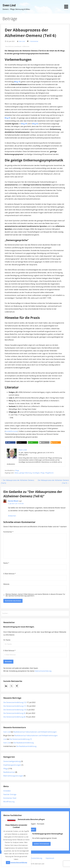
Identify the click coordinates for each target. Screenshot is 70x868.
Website (6, 584)
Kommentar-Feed (10, 798)
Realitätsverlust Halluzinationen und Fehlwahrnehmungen (35, 732)
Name (6, 563)
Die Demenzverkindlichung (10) (15, 710)
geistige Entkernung (25, 473)
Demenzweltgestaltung (12, 761)
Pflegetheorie (49, 473)
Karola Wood (13, 501)
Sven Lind (9, 5)
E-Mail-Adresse (10, 574)
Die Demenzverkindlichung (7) (21, 739)
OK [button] (8, 862)
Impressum (50, 858)
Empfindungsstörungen (12, 765)
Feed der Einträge (10, 794)
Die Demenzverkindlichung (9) (14, 713)
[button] (67, 5)
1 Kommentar (34, 41)
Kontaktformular (11, 431)
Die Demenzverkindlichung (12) (15, 702)
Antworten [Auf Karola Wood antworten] (12, 516)
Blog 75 (17, 82)
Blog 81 (8, 118)
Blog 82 (35, 124)
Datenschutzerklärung (43, 671)
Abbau (17, 473)
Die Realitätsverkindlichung (24, 743)
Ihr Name (7, 640)
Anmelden (7, 791)
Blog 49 (24, 124)
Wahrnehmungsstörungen (13, 776)
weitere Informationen (41, 844)
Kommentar (8, 532)
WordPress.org (9, 802)
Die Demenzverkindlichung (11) (15, 706)
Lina (5, 739)
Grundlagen (36, 473)
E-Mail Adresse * (9, 651)
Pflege (17, 470)
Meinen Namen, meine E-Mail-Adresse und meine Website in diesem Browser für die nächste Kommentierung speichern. (35, 595)
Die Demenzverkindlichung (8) (14, 717)
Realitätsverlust (9, 772)
